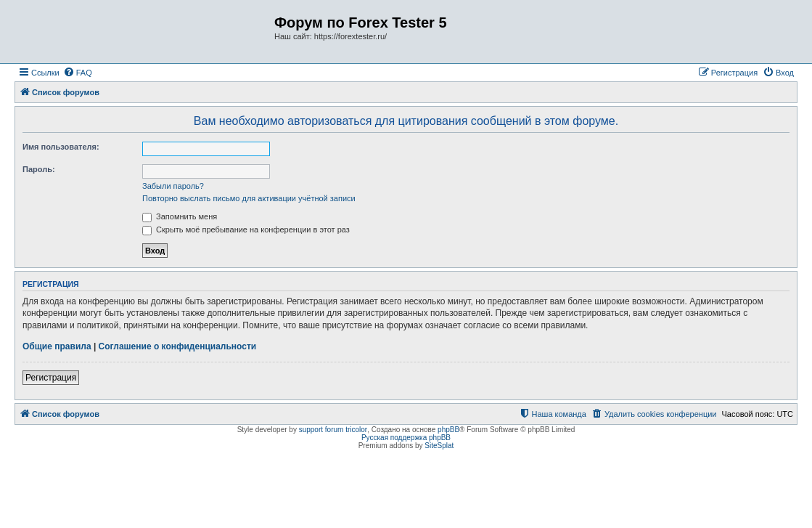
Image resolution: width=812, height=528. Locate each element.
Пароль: (39, 169)
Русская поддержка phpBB (406, 438)
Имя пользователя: (61, 147)
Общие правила (57, 346)
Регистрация (51, 378)
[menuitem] (78, 73)
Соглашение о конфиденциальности (178, 346)
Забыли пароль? (173, 186)
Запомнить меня (180, 216)
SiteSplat (439, 446)
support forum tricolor (333, 430)
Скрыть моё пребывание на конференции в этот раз (246, 230)
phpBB (448, 430)
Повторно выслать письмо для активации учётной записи (249, 198)
